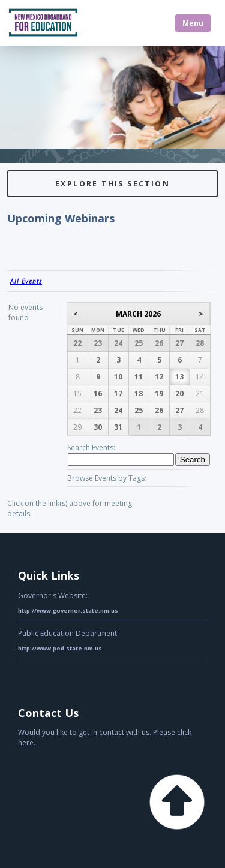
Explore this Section (112, 184)
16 (98, 394)
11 (139, 377)
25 (139, 343)
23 (98, 343)
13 (179, 377)
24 (118, 343)
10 (118, 377)
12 (159, 377)
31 (118, 427)
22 (77, 343)
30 (98, 427)
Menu (193, 23)
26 (159, 343)
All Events (26, 281)
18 (139, 394)
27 (179, 343)
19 (159, 394)
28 (200, 343)
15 (77, 394)
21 (200, 394)
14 (200, 377)
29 (77, 427)
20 (179, 394)
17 (118, 394)
